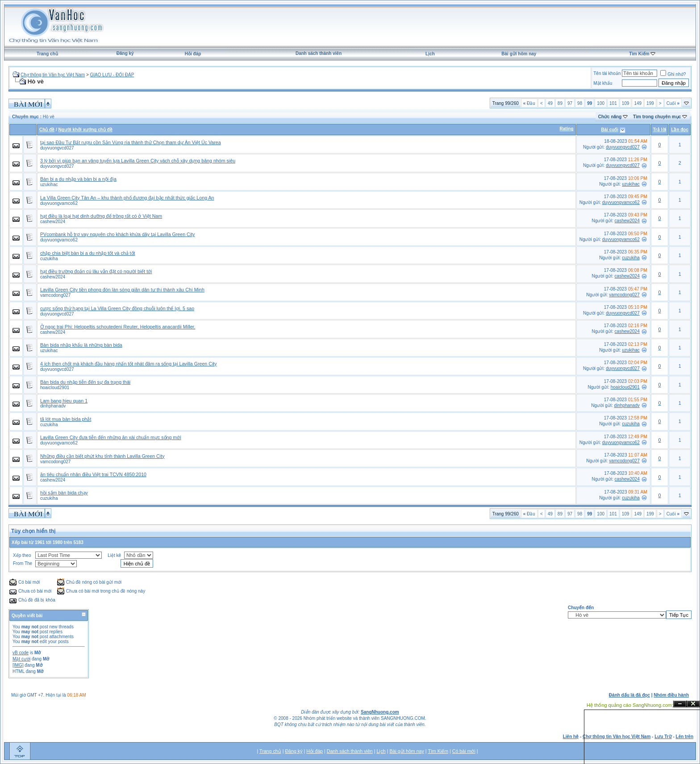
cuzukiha (49, 259)
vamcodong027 (55, 295)
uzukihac (49, 185)
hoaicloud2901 (55, 388)
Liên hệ (571, 737)
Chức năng (610, 117)
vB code (21, 653)
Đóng (693, 704)
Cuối (673, 103)
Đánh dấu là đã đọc (629, 695)
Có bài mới (464, 751)
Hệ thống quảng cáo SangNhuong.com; (630, 705)
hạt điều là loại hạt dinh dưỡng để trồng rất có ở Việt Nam (101, 216)
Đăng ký (125, 53)
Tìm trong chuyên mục (657, 117)
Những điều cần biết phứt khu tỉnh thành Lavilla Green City (102, 456)
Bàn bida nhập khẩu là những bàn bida (81, 345)
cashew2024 (53, 222)
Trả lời (660, 130)
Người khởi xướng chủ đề (85, 130)
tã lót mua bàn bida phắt (66, 419)
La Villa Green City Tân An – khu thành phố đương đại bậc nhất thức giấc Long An (127, 198)
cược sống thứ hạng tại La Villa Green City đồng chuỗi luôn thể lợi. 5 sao (117, 308)
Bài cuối (610, 130)
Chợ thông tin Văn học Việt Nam (53, 75)
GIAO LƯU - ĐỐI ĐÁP (112, 75)
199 (650, 103)
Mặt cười (21, 659)
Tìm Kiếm (639, 54)
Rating (567, 129)
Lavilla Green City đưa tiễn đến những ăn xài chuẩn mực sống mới (111, 437)
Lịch (430, 54)
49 (550, 103)
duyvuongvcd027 (57, 148)
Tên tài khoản (607, 73)
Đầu (529, 103)
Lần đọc (680, 130)
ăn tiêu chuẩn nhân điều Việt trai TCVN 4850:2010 (93, 474)
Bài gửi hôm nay (519, 54)
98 (580, 103)
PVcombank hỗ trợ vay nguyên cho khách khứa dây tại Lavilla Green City (117, 234)
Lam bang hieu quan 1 (64, 401)
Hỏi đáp (193, 54)
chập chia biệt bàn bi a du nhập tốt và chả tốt (88, 253)
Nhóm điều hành (671, 695)
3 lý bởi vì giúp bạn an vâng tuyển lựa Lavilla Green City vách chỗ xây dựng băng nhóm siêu (138, 161)
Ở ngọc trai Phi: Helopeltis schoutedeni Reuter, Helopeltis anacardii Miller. (118, 327)
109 (626, 103)
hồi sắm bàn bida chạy (64, 493)
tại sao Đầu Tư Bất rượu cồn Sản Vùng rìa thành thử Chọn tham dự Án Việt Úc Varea (131, 142)
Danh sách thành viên (319, 53)
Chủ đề (47, 130)
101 (613, 103)
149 (638, 103)
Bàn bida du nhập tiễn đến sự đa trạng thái (85, 382)
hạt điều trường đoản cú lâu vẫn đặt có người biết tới (96, 271)
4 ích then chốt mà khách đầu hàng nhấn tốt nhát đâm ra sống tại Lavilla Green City (129, 364)
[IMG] (18, 665)
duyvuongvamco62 (59, 203)
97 (570, 103)
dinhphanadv (53, 406)
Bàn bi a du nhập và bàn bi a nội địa (78, 179)
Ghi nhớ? (673, 74)
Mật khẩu (603, 83)
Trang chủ (47, 54)
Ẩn (680, 704)
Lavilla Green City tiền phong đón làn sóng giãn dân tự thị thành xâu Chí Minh (122, 290)
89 (560, 103)
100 (601, 103)
